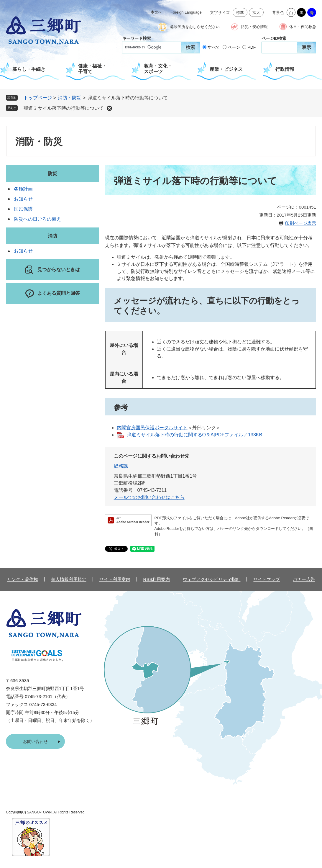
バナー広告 (304, 579)
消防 (52, 236)
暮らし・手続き (29, 69)
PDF (252, 47)
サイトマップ (267, 579)
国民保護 (23, 209)
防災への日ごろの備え (37, 219)
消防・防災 (70, 98)
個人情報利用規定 (69, 579)
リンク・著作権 (23, 579)
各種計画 (23, 189)
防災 (52, 174)
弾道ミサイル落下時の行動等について (64, 108)
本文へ (156, 12)
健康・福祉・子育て (92, 69)
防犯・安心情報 (254, 27)
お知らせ (23, 199)
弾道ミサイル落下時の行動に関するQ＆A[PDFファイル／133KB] (195, 435)
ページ (234, 47)
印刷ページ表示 (301, 223)
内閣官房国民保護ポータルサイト (152, 428)
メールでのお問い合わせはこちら (149, 497)
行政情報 (285, 69)
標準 (240, 13)
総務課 (121, 466)
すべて (214, 47)
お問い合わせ (35, 741)
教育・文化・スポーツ (158, 69)
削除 (109, 108)
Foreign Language (186, 12)
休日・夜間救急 (303, 27)
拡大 (256, 13)
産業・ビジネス (226, 69)
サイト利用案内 (115, 579)
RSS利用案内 (157, 579)
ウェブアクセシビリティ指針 (212, 579)
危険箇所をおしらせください (195, 27)
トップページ (38, 98)
